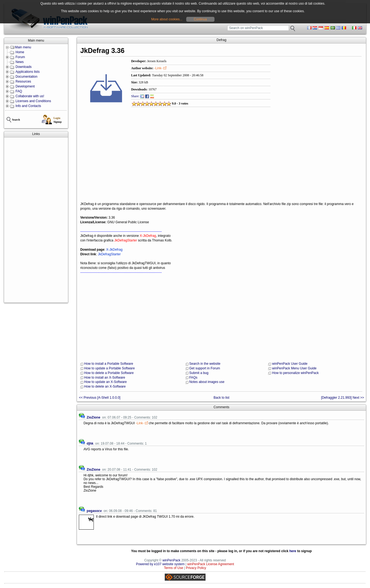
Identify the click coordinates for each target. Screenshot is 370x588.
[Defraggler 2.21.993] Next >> (343, 398)
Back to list (222, 398)
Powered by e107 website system (160, 564)
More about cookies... (167, 19)
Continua (200, 19)
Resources (23, 81)
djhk (90, 444)
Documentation (27, 77)
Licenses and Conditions (33, 101)
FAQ (19, 91)
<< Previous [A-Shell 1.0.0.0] (100, 398)
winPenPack (172, 560)
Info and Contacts (28, 106)
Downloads (24, 67)
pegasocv (94, 511)
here (293, 551)
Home (20, 52)
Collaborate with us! (30, 96)
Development (25, 86)
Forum (20, 57)
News (20, 62)
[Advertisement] (36, 220)
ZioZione (94, 417)
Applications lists (28, 72)
